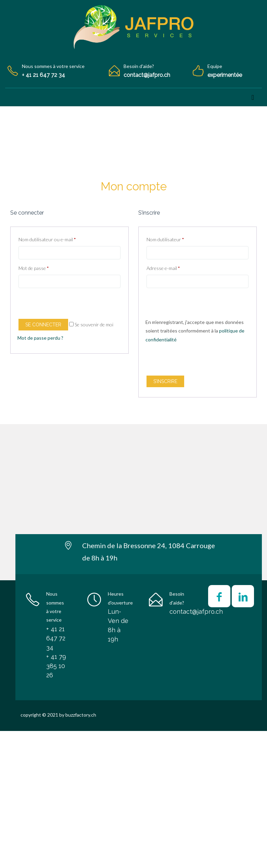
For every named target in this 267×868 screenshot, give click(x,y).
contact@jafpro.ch (196, 612)
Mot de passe (34, 268)
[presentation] (69, 304)
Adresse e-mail (163, 268)
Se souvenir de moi (91, 324)
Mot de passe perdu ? (40, 338)
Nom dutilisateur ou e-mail (47, 239)
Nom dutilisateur (165, 239)
